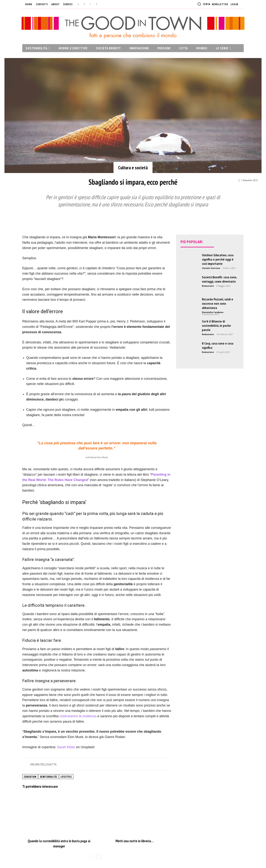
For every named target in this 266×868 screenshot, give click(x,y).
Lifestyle (66, 776)
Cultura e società (133, 168)
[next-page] (99, 857)
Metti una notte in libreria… (134, 841)
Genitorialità (48, 776)
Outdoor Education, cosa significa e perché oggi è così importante (218, 259)
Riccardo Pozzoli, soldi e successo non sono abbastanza (218, 303)
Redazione (208, 286)
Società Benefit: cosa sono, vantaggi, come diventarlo (219, 279)
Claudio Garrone (211, 268)
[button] (204, 4)
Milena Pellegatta (43, 764)
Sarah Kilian (66, 747)
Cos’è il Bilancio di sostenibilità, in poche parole (216, 326)
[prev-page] (93, 857)
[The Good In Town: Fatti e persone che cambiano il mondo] (133, 27)
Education (30, 776)
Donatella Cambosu (213, 312)
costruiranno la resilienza (78, 716)
